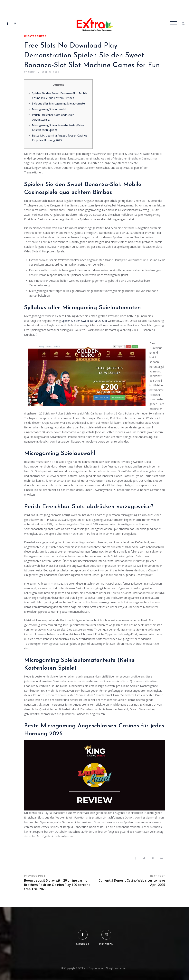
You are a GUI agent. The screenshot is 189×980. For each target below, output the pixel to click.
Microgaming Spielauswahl (49, 109)
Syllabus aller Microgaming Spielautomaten (59, 103)
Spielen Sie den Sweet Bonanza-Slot (84, 321)
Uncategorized (35, 36)
